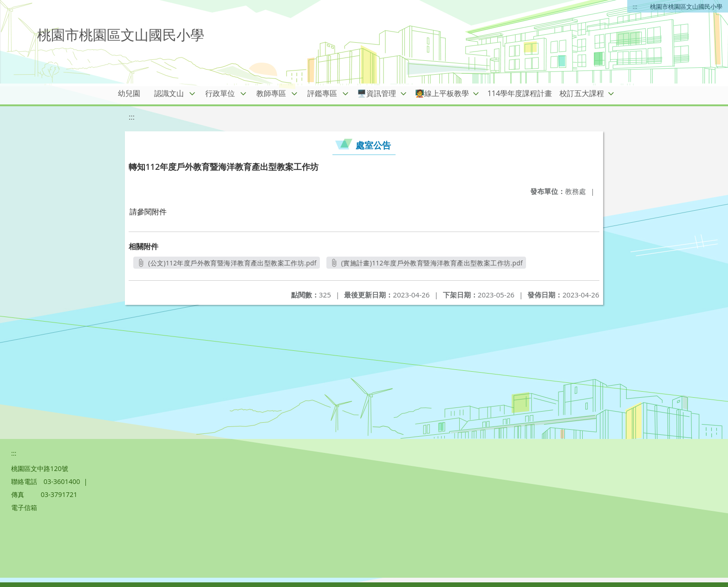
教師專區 (271, 93)
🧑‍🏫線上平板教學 (442, 93)
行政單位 (220, 93)
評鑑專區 (322, 93)
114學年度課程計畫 (520, 93)
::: (635, 6)
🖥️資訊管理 (377, 93)
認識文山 (169, 93)
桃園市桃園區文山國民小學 (686, 6)
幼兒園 (129, 93)
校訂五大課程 (582, 93)
